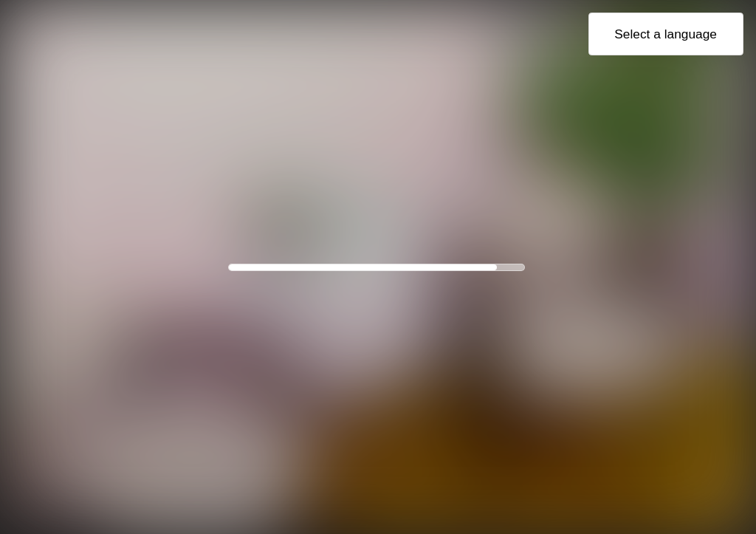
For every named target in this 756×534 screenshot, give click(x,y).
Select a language (666, 34)
